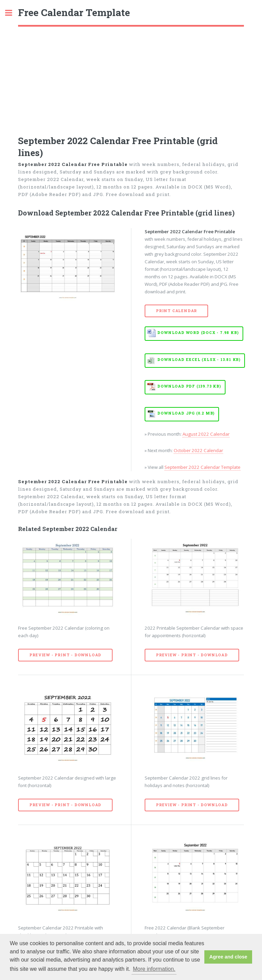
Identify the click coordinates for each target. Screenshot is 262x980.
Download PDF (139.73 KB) (189, 386)
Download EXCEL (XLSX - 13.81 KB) (199, 360)
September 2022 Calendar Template (202, 467)
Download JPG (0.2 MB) (186, 413)
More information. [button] (154, 969)
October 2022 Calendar (198, 450)
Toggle (12, 13)
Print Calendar (176, 311)
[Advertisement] (131, 78)
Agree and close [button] (228, 957)
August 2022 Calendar (206, 434)
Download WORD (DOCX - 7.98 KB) (198, 333)
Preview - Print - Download (65, 655)
